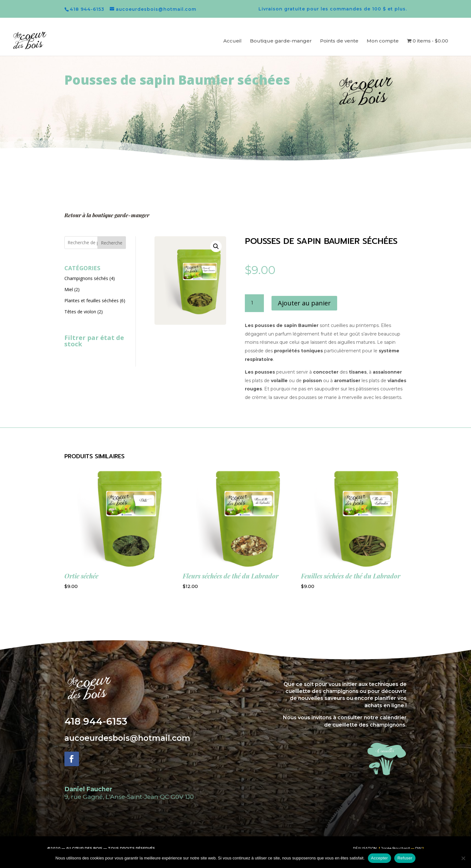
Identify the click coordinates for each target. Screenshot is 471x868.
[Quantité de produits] (254, 303)
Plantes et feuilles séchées (92, 300)
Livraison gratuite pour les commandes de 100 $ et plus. (333, 9)
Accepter (379, 858)
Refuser (405, 858)
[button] (216, 246)
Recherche (112, 243)
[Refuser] (463, 858)
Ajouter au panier (304, 303)
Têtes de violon (80, 312)
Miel (69, 289)
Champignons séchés (86, 278)
